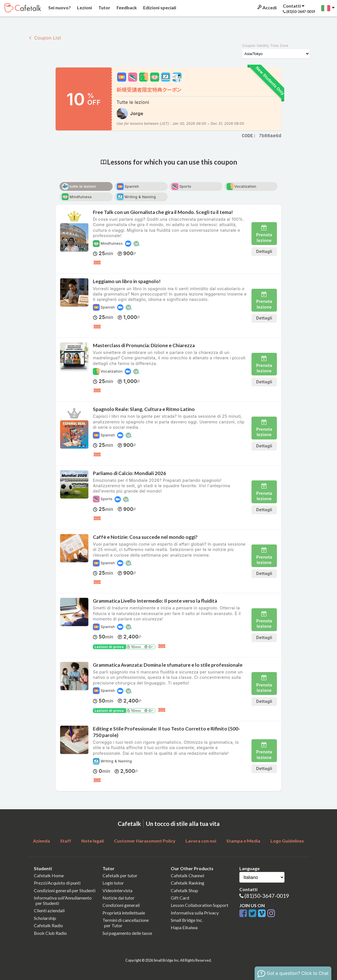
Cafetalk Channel (187, 875)
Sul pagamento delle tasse (127, 933)
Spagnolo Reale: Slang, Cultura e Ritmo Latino (144, 409)
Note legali (93, 841)
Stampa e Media (243, 841)
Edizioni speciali (159, 7)
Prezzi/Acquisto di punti (57, 883)
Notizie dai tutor (119, 898)
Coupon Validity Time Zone (265, 46)
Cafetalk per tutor (120, 875)
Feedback (126, 7)
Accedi (266, 7)
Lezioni (84, 7)
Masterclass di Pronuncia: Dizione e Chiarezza (144, 345)
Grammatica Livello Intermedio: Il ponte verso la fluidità (155, 601)
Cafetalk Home (49, 875)
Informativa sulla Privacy (195, 913)
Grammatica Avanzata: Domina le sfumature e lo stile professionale (168, 665)
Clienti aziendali (49, 910)
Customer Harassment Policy (145, 841)
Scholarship (45, 918)
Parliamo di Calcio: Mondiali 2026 (129, 473)
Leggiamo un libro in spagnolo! (127, 281)
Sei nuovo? (59, 7)
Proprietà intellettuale (124, 913)
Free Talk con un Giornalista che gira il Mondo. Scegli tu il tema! (163, 212)
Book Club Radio (50, 933)
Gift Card (180, 898)
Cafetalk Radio (48, 925)
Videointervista (117, 890)
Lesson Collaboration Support (200, 905)
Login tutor (113, 883)
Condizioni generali (121, 905)
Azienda (41, 841)
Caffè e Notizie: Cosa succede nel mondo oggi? (145, 537)
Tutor (104, 7)
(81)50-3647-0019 (267, 896)
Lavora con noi (201, 841)
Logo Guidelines (287, 841)
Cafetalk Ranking (188, 883)
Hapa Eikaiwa (184, 927)
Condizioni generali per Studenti (65, 890)
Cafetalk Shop (184, 890)
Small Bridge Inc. (187, 920)
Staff (66, 841)
